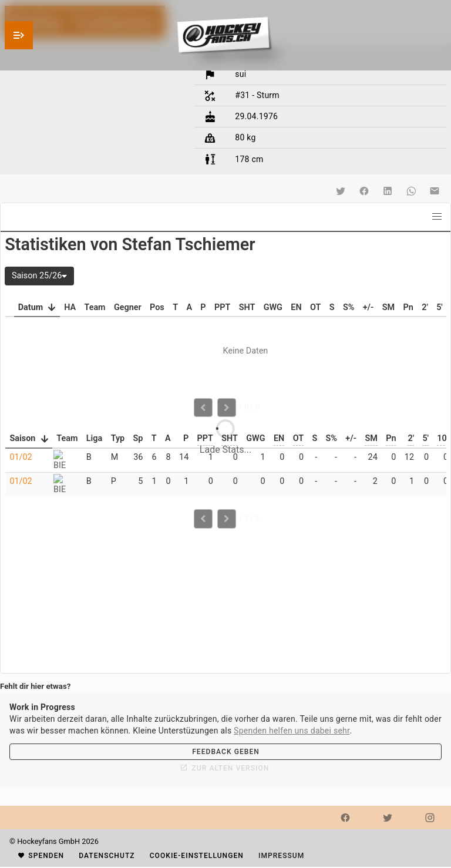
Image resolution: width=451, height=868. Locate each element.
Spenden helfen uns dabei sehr (292, 731)
